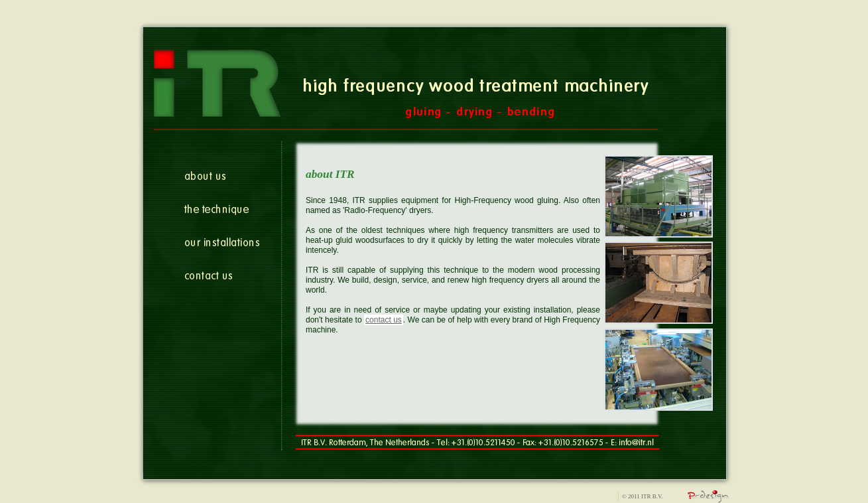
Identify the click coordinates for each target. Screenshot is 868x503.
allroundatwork (709, 496)
